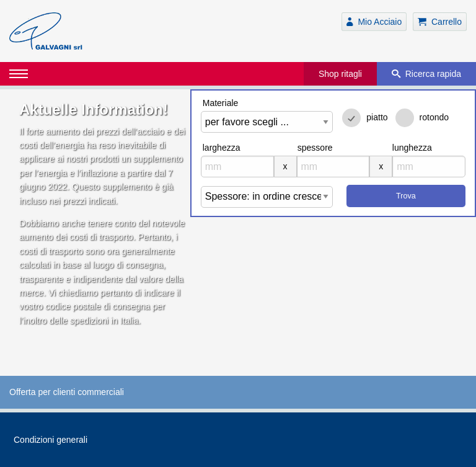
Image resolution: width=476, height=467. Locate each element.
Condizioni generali (51, 440)
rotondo (434, 117)
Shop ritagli (340, 74)
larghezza (222, 148)
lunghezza (412, 148)
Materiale (221, 103)
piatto (377, 117)
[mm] (237, 167)
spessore (315, 148)
